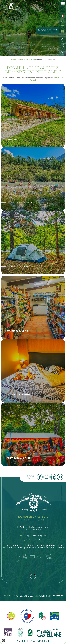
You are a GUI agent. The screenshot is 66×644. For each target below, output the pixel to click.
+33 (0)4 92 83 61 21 (33, 540)
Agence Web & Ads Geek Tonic (53, 595)
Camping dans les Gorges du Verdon (24, 60)
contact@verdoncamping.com (33, 536)
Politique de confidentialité (40, 596)
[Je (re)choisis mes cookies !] (3, 641)
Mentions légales (23, 596)
